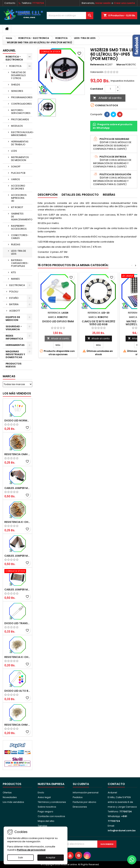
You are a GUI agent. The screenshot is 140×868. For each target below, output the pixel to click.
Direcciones (80, 807)
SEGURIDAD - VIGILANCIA (14, 328)
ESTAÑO (14, 298)
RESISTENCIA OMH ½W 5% (17, 454)
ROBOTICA (15, 66)
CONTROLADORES (21, 104)
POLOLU (14, 292)
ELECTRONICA (17, 285)
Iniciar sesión (103, 3)
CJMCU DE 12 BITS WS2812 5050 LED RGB (99, 323)
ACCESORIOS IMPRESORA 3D (19, 198)
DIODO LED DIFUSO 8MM (58, 321)
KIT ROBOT (17, 207)
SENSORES (17, 91)
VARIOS (15, 179)
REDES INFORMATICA (14, 337)
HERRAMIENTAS (15, 345)
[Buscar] (70, 16)
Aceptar (51, 858)
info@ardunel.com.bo (122, 830)
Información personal (86, 793)
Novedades (10, 797)
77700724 (38, 3)
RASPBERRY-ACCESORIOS (19, 227)
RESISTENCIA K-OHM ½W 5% (17, 522)
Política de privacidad (31, 850)
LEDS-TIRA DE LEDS (19, 252)
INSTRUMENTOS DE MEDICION (20, 159)
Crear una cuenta (124, 3)
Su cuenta (81, 784)
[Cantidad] (110, 89)
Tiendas (42, 826)
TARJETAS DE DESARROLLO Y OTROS (19, 75)
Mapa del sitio (46, 821)
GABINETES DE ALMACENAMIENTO (22, 217)
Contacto (10, 3)
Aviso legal (44, 797)
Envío (41, 793)
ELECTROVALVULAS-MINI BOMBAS (22, 134)
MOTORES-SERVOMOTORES (21, 112)
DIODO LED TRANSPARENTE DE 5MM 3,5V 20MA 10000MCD (17, 623)
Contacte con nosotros (51, 816)
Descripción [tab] (48, 195)
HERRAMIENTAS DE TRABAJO (20, 143)
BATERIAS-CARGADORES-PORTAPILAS (20, 263)
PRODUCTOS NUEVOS (14, 365)
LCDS (14, 151)
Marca (121, 65)
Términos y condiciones (52, 802)
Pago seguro (45, 812)
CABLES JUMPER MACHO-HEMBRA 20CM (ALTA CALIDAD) (17, 556)
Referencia (97, 65)
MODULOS (17, 126)
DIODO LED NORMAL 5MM (17, 420)
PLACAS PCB (18, 173)
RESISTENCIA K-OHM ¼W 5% (17, 657)
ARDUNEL (9, 50)
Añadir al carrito (107, 98)
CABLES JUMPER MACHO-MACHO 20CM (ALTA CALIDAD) (17, 488)
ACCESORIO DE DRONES (18, 187)
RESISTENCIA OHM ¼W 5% (17, 725)
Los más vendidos (17, 393)
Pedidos (78, 797)
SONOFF (16, 167)
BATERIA (14, 304)
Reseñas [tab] (109, 195)
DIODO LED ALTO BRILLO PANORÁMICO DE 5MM (17, 691)
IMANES (15, 279)
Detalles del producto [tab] (80, 195)
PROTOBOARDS (20, 119)
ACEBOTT (15, 311)
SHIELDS (16, 85)
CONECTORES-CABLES (20, 237)
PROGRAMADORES (22, 97)
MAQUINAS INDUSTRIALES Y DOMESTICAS (15, 354)
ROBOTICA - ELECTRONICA (14, 58)
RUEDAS (16, 244)
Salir (21, 858)
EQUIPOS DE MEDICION (13, 319)
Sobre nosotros (47, 807)
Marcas (9, 376)
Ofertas (7, 793)
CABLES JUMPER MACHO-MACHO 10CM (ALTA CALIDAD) (17, 589)
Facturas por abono (84, 802)
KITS (13, 272)
